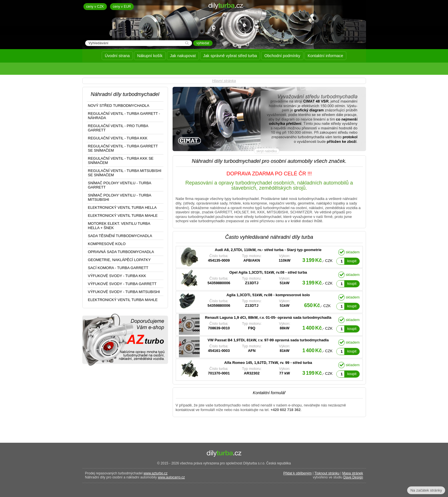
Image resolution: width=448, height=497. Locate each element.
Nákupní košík (150, 56)
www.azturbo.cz (155, 473)
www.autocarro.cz (171, 477)
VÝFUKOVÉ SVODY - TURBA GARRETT (122, 284)
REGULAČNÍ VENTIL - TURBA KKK (118, 138)
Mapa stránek (353, 473)
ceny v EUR (122, 7)
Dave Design (353, 477)
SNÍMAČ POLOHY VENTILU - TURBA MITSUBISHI (120, 197)
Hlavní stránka (224, 81)
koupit (352, 261)
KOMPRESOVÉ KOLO (107, 244)
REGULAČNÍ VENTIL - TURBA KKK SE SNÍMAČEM (121, 161)
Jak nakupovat (183, 56)
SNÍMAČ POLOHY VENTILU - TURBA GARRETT (120, 185)
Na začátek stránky (426, 490)
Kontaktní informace (326, 56)
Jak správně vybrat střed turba (230, 56)
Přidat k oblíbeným (297, 473)
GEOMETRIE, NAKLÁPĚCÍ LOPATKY (119, 260)
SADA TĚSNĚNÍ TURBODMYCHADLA (120, 236)
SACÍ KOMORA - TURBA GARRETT (118, 268)
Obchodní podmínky (282, 56)
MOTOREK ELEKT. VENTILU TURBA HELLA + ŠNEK (119, 226)
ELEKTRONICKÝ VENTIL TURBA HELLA (122, 208)
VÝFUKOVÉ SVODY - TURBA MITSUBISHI (124, 292)
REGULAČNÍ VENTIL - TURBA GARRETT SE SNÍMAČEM (123, 148)
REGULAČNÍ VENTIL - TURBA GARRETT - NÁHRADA (124, 116)
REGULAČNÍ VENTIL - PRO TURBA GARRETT (118, 128)
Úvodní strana (117, 56)
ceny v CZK (95, 7)
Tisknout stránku (327, 473)
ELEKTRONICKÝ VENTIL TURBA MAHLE (123, 216)
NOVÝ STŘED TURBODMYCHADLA (119, 106)
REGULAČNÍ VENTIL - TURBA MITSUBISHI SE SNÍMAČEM (125, 173)
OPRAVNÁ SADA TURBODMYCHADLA (121, 252)
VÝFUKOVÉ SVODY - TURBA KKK (117, 276)
